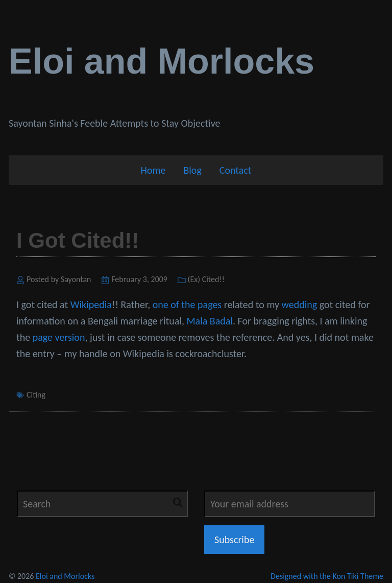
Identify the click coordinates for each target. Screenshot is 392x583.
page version (59, 337)
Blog (192, 170)
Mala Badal (210, 321)
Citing (36, 395)
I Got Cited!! (78, 240)
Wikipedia (91, 305)
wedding (300, 305)
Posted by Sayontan (59, 279)
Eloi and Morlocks (162, 61)
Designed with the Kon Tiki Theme (327, 576)
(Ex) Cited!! (206, 279)
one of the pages (187, 305)
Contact (236, 170)
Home (153, 170)
